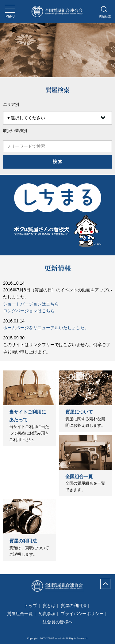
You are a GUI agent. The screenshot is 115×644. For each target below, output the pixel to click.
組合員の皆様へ (58, 622)
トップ (31, 606)
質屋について (79, 412)
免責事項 (47, 614)
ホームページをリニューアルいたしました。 (46, 328)
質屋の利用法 (23, 541)
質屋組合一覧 (20, 614)
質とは (49, 606)
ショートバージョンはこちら (31, 304)
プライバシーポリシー (82, 614)
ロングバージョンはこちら (29, 311)
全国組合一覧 (79, 476)
